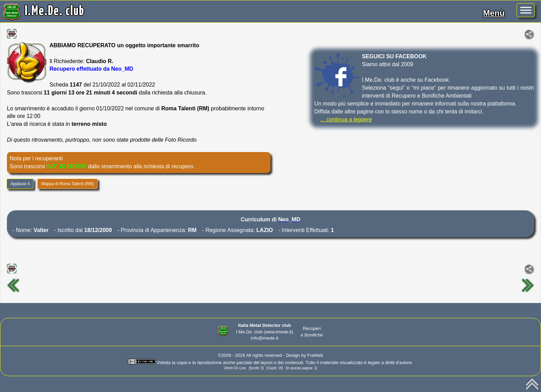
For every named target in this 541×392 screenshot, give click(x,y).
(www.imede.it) (278, 332)
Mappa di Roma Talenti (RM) (67, 184)
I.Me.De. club (55, 11)
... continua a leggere (346, 119)
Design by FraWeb (304, 355)
